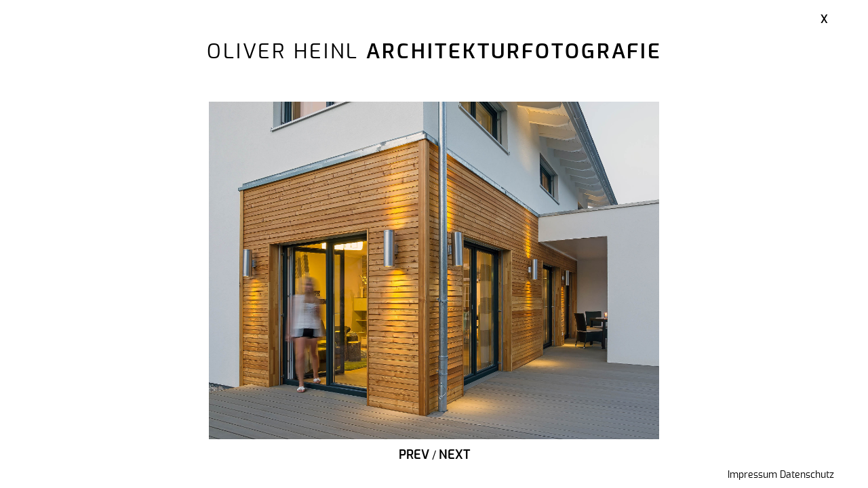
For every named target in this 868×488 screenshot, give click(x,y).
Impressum (752, 475)
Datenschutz (807, 475)
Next (454, 455)
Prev (414, 455)
